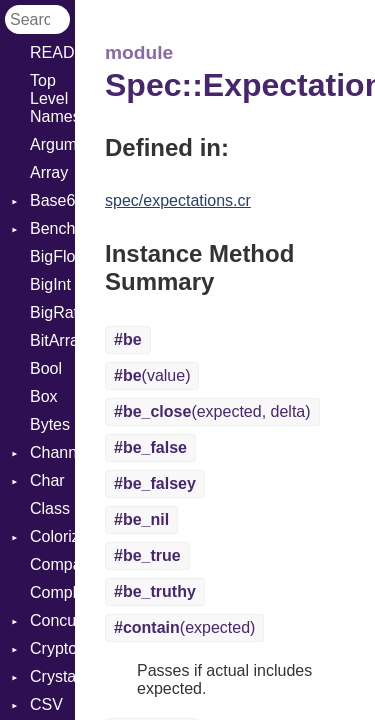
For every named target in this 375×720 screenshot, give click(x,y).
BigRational (52, 312)
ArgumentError (52, 144)
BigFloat (52, 256)
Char (47, 480)
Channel (52, 452)
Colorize (52, 536)
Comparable (52, 564)
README (52, 52)
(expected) (184, 627)
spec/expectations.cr (178, 200)
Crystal (52, 676)
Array (49, 172)
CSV (46, 704)
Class (50, 508)
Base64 (52, 200)
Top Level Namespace (52, 98)
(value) (152, 375)
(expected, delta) (212, 411)
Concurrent (52, 620)
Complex (52, 592)
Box (44, 396)
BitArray (52, 340)
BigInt (50, 284)
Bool (46, 368)
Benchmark (52, 228)
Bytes (50, 424)
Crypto (52, 648)
